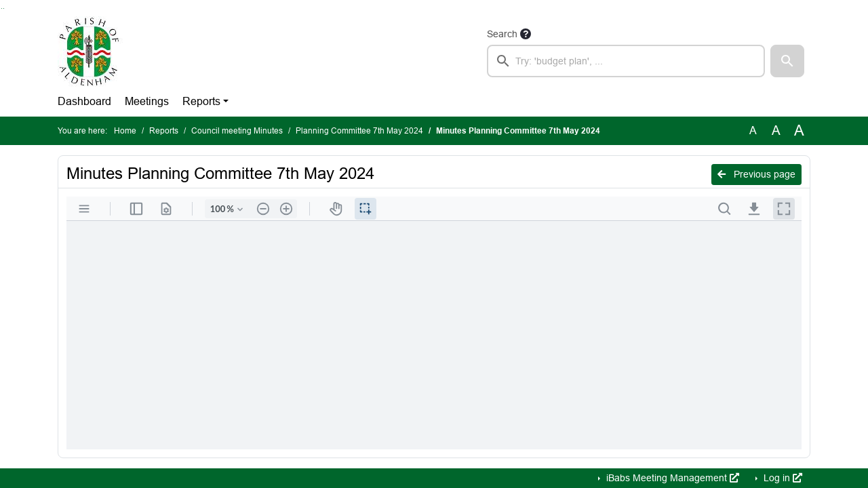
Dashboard (84, 101)
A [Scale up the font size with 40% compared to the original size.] (799, 131)
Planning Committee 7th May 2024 (359, 131)
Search (502, 34)
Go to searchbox (2, 8)
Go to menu (4, 8)
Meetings (147, 101)
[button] (787, 61)
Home (125, 131)
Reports (201, 101)
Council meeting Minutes (237, 131)
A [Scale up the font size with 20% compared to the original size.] (776, 130)
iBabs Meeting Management (671, 478)
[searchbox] (626, 61)
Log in (782, 478)
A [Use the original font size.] (753, 130)
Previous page (756, 174)
